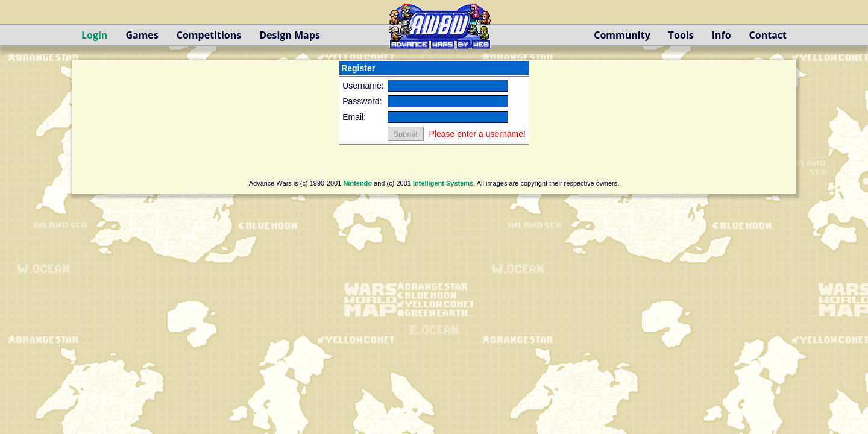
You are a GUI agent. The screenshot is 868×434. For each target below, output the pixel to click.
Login (94, 35)
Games (142, 35)
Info (722, 35)
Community (622, 35)
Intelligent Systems (443, 183)
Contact (768, 35)
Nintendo (357, 183)
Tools (681, 35)
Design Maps (290, 35)
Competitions (209, 35)
